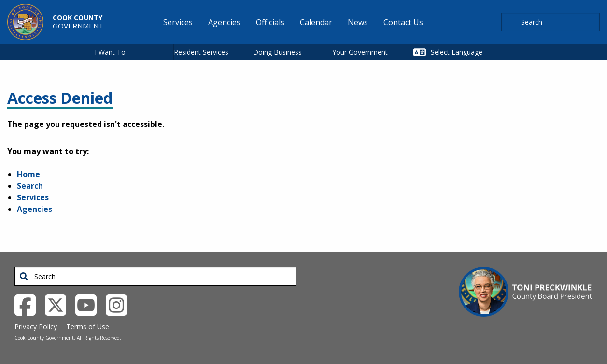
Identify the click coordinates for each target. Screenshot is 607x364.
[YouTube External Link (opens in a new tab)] (90, 304)
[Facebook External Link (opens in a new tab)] (29, 304)
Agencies (35, 209)
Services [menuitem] (178, 22)
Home (28, 174)
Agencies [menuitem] (224, 22)
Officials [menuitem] (270, 22)
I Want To (110, 52)
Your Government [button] (360, 52)
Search (30, 186)
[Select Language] (468, 52)
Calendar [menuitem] (316, 22)
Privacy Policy (36, 327)
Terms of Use (88, 327)
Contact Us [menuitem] (403, 22)
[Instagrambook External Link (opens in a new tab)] (120, 304)
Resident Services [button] (201, 52)
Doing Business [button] (277, 52)
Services (33, 197)
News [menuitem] (358, 22)
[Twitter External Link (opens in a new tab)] (59, 304)
